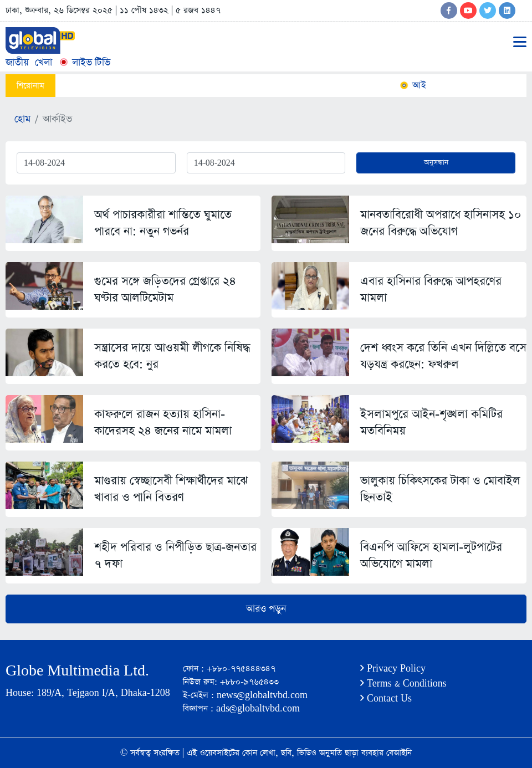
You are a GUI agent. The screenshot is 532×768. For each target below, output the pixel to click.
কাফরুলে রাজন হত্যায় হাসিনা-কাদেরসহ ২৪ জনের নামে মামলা (163, 423)
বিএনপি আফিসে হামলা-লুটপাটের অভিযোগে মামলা (431, 555)
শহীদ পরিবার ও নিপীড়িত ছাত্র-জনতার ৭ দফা (175, 555)
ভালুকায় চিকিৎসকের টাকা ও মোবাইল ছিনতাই (440, 489)
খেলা (44, 62)
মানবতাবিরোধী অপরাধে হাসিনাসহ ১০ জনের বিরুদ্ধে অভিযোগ (441, 223)
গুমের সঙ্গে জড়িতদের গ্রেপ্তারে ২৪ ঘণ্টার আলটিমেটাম (165, 290)
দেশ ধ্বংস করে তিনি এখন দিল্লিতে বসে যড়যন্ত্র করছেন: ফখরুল (443, 356)
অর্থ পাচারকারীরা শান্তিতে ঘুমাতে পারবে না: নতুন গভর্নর (163, 223)
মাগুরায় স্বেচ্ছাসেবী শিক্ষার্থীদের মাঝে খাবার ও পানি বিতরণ (171, 489)
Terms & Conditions (403, 683)
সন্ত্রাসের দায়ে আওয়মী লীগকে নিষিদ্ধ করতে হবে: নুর (172, 356)
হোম (22, 119)
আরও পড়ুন (266, 609)
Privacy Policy (393, 669)
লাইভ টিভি (84, 62)
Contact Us (386, 698)
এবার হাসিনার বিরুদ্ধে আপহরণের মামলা (431, 290)
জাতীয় (17, 62)
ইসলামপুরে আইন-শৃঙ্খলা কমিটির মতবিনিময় (431, 423)
